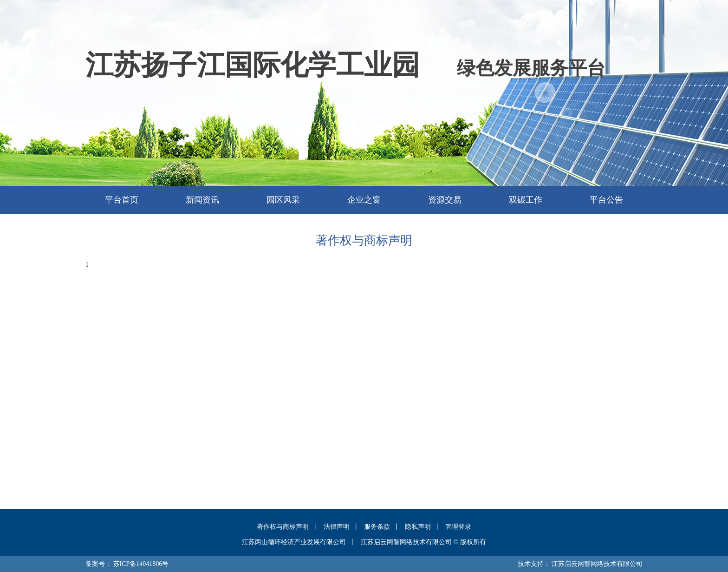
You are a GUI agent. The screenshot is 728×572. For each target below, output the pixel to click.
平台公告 (606, 200)
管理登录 (458, 527)
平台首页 (122, 200)
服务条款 (377, 527)
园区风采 (283, 200)
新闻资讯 (202, 200)
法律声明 (337, 527)
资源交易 (445, 200)
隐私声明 (418, 527)
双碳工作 (526, 200)
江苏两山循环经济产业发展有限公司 (294, 542)
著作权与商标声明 (283, 527)
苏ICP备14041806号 (141, 564)
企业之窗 (364, 200)
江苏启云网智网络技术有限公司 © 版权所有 (423, 542)
